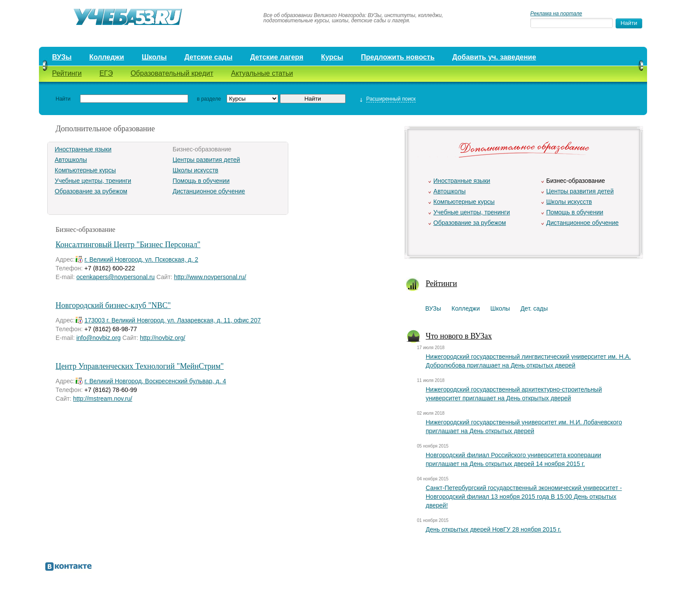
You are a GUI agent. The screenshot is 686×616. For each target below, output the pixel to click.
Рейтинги (67, 73)
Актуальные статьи (262, 73)
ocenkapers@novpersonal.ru (115, 277)
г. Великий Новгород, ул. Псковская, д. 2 (141, 259)
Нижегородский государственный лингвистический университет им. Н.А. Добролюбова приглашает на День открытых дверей (528, 361)
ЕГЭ (106, 73)
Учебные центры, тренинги (93, 181)
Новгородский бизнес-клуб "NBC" (113, 305)
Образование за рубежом (91, 191)
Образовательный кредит (172, 73)
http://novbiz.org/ (163, 338)
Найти (63, 99)
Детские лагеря (277, 57)
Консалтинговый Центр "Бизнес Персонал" (128, 245)
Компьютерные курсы (85, 170)
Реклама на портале (556, 14)
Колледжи (107, 57)
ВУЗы (62, 57)
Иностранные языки (83, 149)
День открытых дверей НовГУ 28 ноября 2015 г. (493, 529)
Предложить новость (398, 57)
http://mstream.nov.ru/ (103, 399)
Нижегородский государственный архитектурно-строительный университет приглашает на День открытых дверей (514, 394)
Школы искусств (195, 170)
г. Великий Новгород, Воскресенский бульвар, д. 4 (155, 381)
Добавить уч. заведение (494, 57)
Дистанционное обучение (209, 191)
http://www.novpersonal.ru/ (210, 277)
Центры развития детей (206, 160)
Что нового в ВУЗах (459, 336)
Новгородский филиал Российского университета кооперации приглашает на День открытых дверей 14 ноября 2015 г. (513, 459)
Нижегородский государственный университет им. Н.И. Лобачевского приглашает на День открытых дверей (524, 427)
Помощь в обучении (201, 181)
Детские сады (208, 57)
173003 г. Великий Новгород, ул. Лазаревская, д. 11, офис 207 (173, 320)
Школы (154, 57)
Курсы (332, 57)
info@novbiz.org (98, 338)
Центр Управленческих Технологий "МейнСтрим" (140, 366)
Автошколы (71, 160)
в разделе (209, 99)
